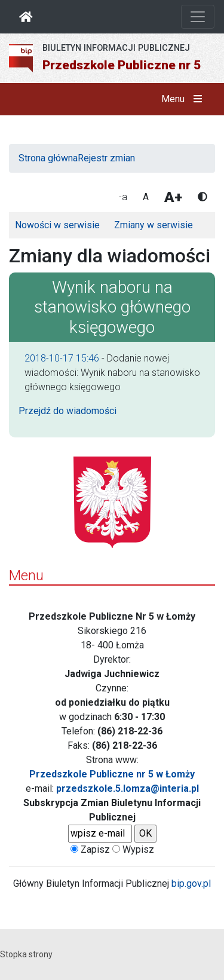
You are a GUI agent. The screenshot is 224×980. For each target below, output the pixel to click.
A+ (173, 197)
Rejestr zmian (106, 158)
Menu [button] (184, 99)
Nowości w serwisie (57, 225)
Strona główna (48, 158)
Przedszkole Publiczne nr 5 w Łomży (112, 774)
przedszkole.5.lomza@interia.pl (128, 788)
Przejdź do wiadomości (67, 411)
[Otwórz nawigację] (198, 17)
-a (123, 197)
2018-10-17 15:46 (62, 358)
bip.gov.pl (191, 883)
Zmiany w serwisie (154, 225)
